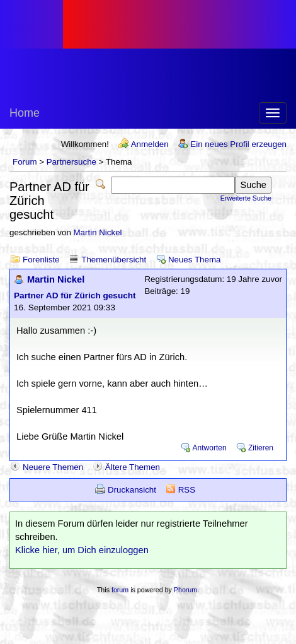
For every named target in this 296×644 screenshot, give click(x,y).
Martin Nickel (98, 232)
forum (120, 590)
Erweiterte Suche (246, 198)
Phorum (185, 590)
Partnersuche (71, 162)
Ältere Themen (133, 467)
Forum (25, 162)
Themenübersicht (114, 260)
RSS (187, 490)
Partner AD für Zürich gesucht (75, 296)
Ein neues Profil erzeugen (238, 144)
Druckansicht (132, 490)
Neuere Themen (53, 467)
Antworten (210, 448)
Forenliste (41, 260)
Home (25, 113)
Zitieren (261, 448)
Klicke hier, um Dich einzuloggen (82, 550)
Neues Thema (194, 260)
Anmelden (150, 144)
